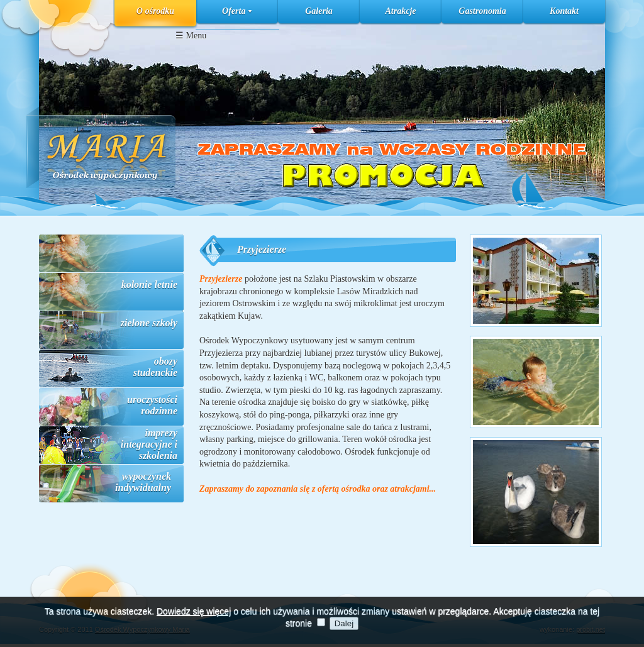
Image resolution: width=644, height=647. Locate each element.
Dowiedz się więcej (194, 621)
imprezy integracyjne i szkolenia (149, 444)
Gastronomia (482, 11)
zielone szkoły (149, 323)
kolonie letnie (149, 285)
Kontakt (564, 11)
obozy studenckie (155, 367)
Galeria (319, 11)
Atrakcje (401, 11)
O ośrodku (155, 11)
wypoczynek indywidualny (143, 482)
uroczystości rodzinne (152, 405)
